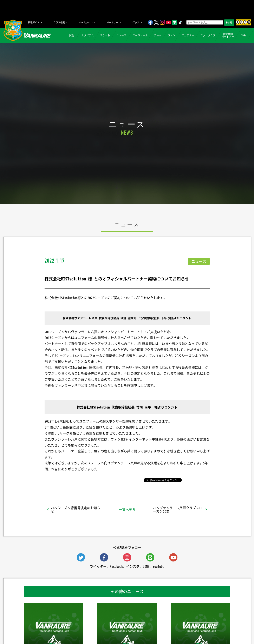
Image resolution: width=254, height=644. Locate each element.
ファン (171, 35)
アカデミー (188, 35)
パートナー (113, 22)
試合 (72, 35)
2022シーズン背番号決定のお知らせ (76, 509)
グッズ (136, 22)
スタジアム (87, 35)
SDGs (244, 35)
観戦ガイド (34, 22)
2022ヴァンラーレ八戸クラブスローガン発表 (178, 509)
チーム (158, 35)
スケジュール (140, 35)
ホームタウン (86, 22)
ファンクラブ (208, 35)
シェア (77, 480)
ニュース (121, 35)
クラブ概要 (59, 22)
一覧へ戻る (127, 509)
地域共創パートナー (228, 35)
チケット (105, 35)
